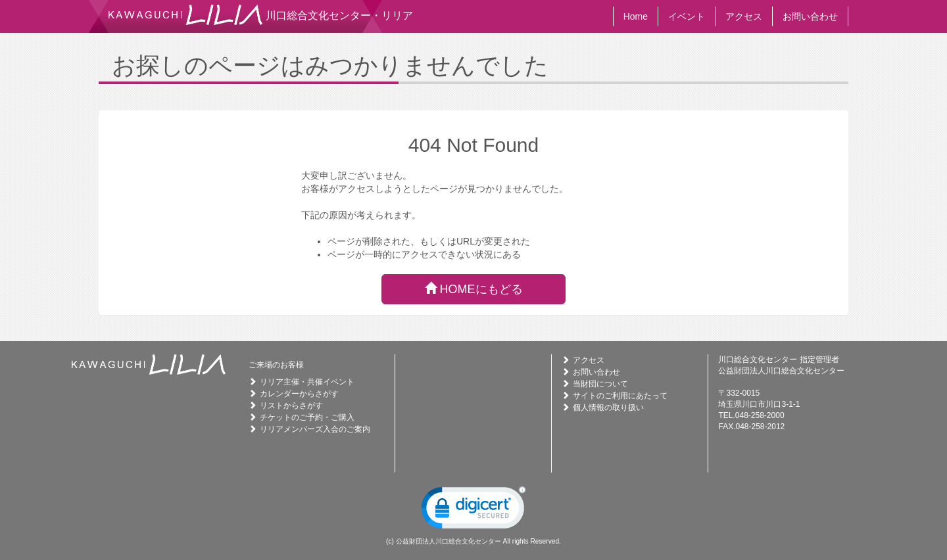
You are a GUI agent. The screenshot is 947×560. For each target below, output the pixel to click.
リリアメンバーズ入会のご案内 (315, 429)
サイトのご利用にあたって (620, 396)
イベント (687, 16)
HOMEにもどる (474, 289)
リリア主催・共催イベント (307, 382)
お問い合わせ (810, 16)
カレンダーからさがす (299, 394)
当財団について (600, 384)
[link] (473, 511)
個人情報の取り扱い (608, 408)
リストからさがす (291, 406)
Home (636, 16)
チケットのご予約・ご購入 (307, 417)
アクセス (744, 16)
